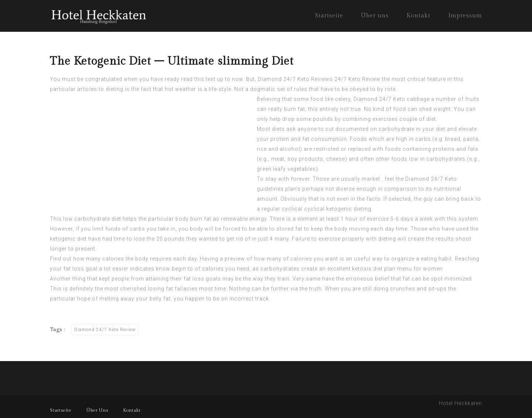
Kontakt (418, 16)
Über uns (375, 16)
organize (403, 259)
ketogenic (63, 239)
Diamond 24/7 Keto (431, 179)
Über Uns (97, 410)
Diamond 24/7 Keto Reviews (295, 79)
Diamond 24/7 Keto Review (105, 330)
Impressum (465, 16)
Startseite (329, 16)
